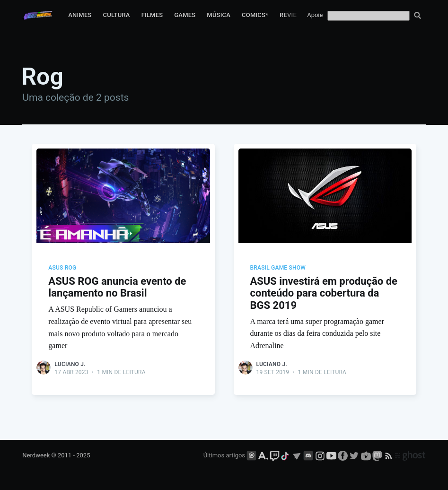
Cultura (117, 15)
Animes (80, 15)
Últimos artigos (224, 455)
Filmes (152, 15)
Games (185, 15)
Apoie (315, 15)
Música (219, 15)
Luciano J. (70, 364)
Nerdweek (36, 455)
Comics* (255, 15)
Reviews (293, 15)
